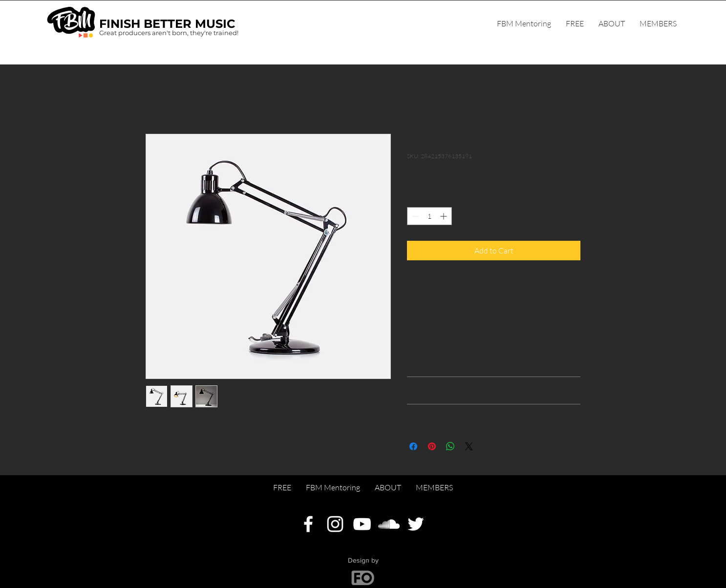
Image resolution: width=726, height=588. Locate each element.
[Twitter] (416, 524)
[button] (658, 23)
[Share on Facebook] (413, 446)
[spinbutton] (429, 216)
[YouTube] (362, 524)
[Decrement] (415, 216)
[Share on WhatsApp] (450, 446)
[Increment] (444, 216)
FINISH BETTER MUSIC (167, 24)
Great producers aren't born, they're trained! (169, 33)
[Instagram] (335, 524)
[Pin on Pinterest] (432, 446)
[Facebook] (308, 524)
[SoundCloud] (389, 524)
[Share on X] (469, 446)
